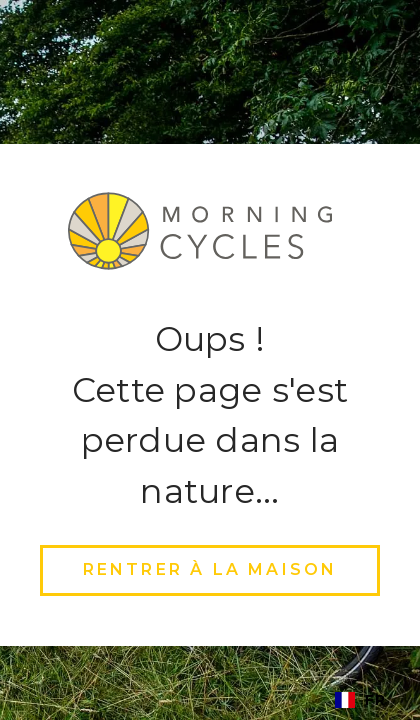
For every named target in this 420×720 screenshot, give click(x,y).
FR (360, 700)
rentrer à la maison (210, 569)
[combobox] (360, 700)
